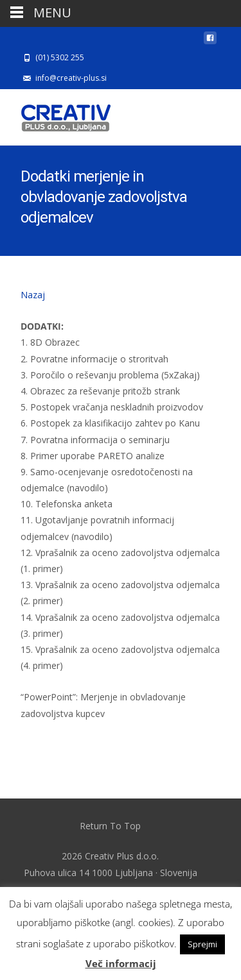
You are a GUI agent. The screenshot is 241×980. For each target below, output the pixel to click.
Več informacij (121, 963)
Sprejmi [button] (202, 944)
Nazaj (33, 295)
